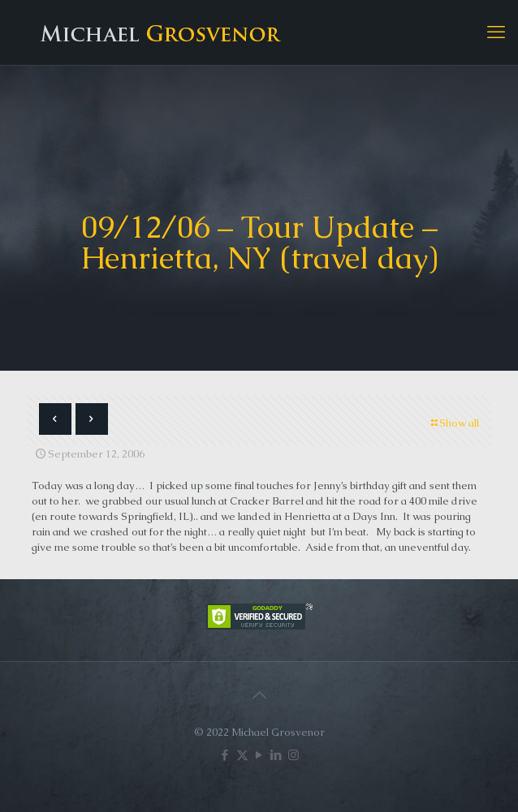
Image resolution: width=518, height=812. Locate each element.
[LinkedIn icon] (276, 755)
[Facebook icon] (225, 755)
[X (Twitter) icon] (242, 755)
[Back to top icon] (259, 695)
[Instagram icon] (294, 755)
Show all (454, 423)
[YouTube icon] (259, 755)
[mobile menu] (496, 32)
